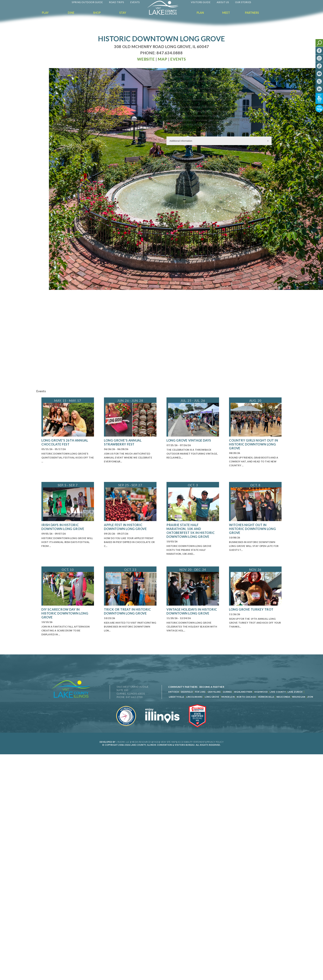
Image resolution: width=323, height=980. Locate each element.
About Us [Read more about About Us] (223, 2)
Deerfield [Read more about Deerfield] (187, 692)
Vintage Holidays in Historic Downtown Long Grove (192, 611)
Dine (71, 13)
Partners (252, 13)
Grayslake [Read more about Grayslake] (214, 692)
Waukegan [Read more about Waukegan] (299, 697)
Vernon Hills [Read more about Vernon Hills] (266, 697)
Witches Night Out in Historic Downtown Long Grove (252, 529)
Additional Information (181, 141)
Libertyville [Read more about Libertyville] (177, 697)
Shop (97, 13)
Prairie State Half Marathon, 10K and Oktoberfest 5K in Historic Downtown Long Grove (191, 531)
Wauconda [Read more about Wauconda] (283, 697)
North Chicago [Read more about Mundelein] (246, 697)
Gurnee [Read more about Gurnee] (227, 692)
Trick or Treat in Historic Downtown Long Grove (127, 611)
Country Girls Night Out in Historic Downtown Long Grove (254, 444)
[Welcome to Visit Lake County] (165, 14)
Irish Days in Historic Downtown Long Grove (63, 527)
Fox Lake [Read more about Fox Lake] (200, 692)
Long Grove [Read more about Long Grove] (212, 697)
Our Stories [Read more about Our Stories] (243, 2)
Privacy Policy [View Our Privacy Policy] (215, 742)
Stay (123, 13)
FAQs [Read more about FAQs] (156, 742)
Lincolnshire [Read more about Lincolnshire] (194, 697)
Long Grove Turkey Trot (251, 609)
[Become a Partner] (212, 687)
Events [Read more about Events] (135, 2)
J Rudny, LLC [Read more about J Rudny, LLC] (123, 742)
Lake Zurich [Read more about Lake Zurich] (295, 692)
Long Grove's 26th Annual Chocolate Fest (65, 442)
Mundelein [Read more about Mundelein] (228, 697)
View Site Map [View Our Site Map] (168, 742)
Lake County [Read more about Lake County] (277, 692)
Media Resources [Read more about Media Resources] (142, 742)
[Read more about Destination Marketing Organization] (126, 729)
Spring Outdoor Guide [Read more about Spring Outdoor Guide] (87, 2)
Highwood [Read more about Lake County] (261, 692)
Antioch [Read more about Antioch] (174, 692)
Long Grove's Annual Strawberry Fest (123, 442)
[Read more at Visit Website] (146, 59)
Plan (200, 13)
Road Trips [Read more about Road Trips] (116, 2)
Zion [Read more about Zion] (310, 697)
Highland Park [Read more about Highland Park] (243, 692)
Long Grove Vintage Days (189, 440)
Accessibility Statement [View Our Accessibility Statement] (191, 742)
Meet (226, 13)
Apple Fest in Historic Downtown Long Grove (125, 527)
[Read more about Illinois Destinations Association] (197, 729)
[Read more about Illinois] (162, 729)
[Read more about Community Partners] (183, 687)
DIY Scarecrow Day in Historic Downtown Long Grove (65, 613)
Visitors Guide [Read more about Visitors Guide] (201, 2)
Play (45, 13)
